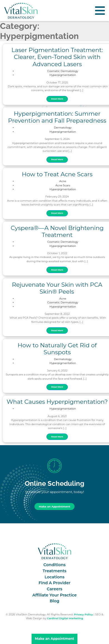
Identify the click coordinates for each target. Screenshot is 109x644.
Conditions (54, 565)
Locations (54, 577)
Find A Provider (54, 583)
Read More (57, 99)
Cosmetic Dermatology (63, 71)
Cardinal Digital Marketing (65, 618)
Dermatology (63, 127)
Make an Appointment (55, 506)
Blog (54, 601)
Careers (54, 589)
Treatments (54, 571)
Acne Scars (63, 185)
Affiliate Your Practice (54, 595)
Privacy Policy (83, 614)
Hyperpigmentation (63, 75)
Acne (63, 181)
